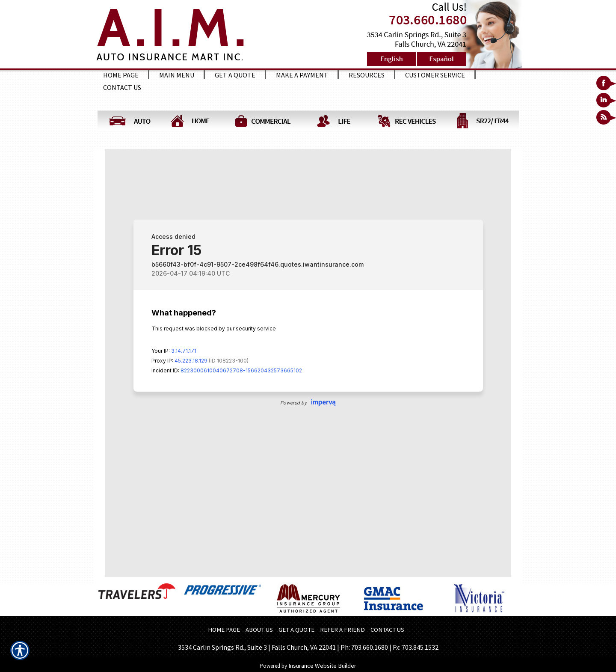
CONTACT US (387, 630)
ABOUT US (259, 630)
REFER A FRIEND (342, 630)
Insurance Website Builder (322, 666)
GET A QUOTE (296, 630)
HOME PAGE (224, 630)
